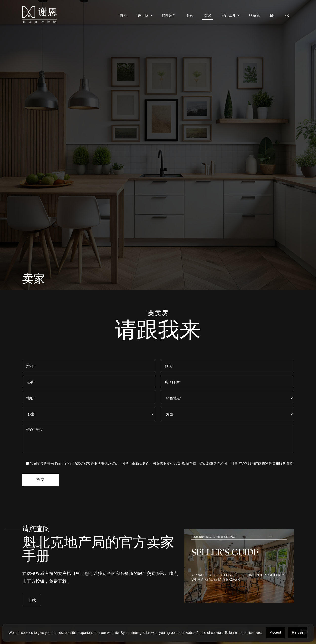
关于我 (143, 15)
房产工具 (229, 15)
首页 (124, 15)
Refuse (298, 632)
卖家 (207, 15)
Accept (276, 632)
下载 (32, 600)
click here (254, 633)
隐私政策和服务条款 (277, 464)
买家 (190, 15)
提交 (41, 479)
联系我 (255, 15)
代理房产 (169, 15)
